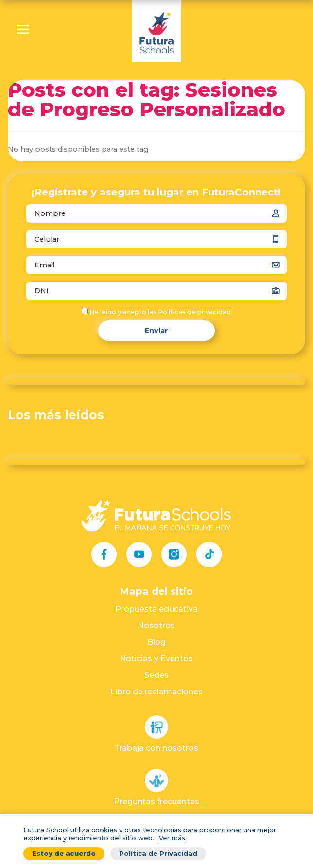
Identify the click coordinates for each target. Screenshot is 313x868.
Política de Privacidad (158, 853)
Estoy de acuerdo (64, 853)
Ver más (172, 838)
